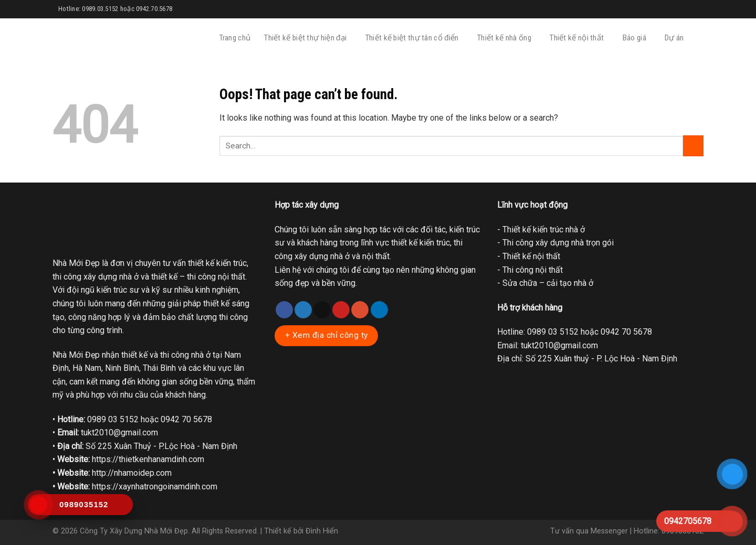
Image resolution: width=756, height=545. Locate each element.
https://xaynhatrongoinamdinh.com (155, 487)
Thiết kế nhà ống (507, 38)
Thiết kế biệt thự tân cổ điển (414, 38)
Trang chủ (235, 38)
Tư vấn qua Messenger (589, 531)
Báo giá (637, 38)
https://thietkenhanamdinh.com (148, 459)
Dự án (677, 38)
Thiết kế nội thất (579, 38)
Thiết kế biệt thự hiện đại (308, 38)
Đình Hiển (322, 531)
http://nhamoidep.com (132, 473)
